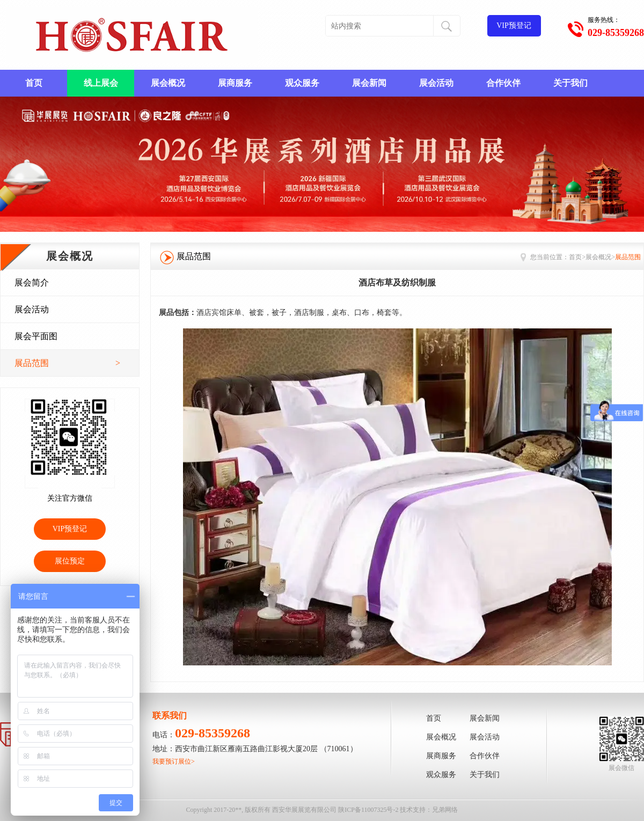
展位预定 (70, 561)
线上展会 (101, 83)
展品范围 (67, 363)
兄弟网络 (445, 810)
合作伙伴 (503, 83)
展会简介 (32, 283)
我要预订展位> (174, 761)
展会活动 (436, 83)
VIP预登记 (514, 25)
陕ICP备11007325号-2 (368, 810)
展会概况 (168, 83)
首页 (34, 83)
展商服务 (235, 83)
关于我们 (570, 83)
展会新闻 (369, 83)
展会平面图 (36, 336)
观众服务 (302, 83)
